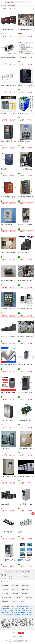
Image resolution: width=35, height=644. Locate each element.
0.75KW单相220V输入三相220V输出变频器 (12, 309)
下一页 (22, 572)
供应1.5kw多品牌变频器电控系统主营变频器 (13, 113)
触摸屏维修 (5, 601)
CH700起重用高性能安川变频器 (9, 560)
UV (3, 579)
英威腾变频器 (25, 589)
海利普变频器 (25, 585)
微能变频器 (15, 585)
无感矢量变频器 (5, 504)
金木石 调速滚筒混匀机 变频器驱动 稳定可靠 (16, 364)
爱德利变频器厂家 (23, 612)
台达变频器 (15, 593)
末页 (28, 572)
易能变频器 (25, 593)
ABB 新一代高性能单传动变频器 (9, 532)
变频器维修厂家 (18, 614)
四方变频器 (5, 593)
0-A (2, 577)
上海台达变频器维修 (6, 225)
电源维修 (14, 601)
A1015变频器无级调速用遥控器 (9, 253)
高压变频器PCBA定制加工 (25, 420)
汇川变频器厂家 (25, 610)
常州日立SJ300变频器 (24, 141)
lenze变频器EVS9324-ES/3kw (9, 85)
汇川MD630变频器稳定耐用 (26, 476)
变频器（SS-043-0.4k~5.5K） (26, 532)
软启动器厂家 (27, 614)
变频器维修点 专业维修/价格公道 (10, 337)
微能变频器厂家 (13, 612)
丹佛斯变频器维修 (6, 448)
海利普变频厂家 (15, 610)
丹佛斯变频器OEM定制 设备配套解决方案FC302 (14, 420)
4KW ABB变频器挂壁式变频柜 (26, 169)
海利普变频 (15, 589)
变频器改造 (18, 597)
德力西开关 (5, 585)
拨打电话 (13, 36)
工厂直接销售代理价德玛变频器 (9, 197)
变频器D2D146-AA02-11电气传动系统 (14, 57)
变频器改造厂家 (6, 610)
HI (15, 577)
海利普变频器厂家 (8, 608)
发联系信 (5, 36)
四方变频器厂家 (18, 608)
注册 (21, 633)
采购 (33, 514)
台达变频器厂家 (19, 606)
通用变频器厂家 (9, 614)
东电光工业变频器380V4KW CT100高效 (11, 392)
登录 (14, 633)
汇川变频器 (5, 589)
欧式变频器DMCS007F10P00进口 (13, 281)
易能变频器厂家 (28, 608)
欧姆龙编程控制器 (7, 597)
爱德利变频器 (29, 597)
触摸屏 (22, 601)
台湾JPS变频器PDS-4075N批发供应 (10, 476)
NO (25, 577)
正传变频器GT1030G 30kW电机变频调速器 (12, 169)
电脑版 (21, 637)
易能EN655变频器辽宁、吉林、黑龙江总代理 (13, 141)
